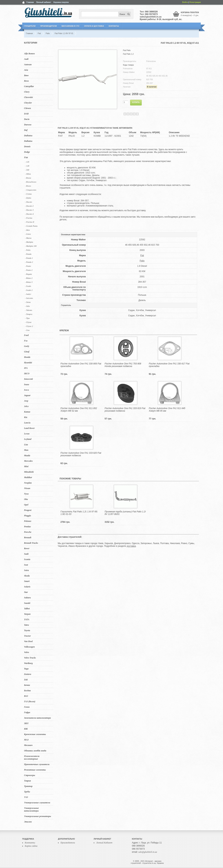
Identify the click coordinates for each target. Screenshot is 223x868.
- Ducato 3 (29, 210)
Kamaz (27, 412)
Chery (27, 92)
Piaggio (28, 516)
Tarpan (27, 614)
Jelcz (26, 406)
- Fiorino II (30, 222)
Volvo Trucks (30, 658)
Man (26, 450)
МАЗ (26, 740)
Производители (49, 26)
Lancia (27, 423)
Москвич (28, 745)
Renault (28, 537)
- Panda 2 (29, 262)
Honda (27, 357)
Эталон (28, 822)
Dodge (27, 152)
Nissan (27, 488)
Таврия (27, 781)
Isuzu (27, 384)
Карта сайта (31, 846)
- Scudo (28, 286)
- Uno (27, 330)
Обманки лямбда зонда (35, 751)
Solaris (27, 587)
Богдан (27, 691)
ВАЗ (26, 696)
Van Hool (28, 641)
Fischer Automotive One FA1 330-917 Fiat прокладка (169, 365)
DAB (26, 114)
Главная (30, 2)
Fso (26, 341)
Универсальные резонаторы (38, 816)
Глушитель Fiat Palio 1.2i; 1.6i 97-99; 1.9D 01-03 (79, 513)
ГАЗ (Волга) (30, 701)
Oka (26, 499)
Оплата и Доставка (94, 26)
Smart (27, 581)
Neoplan (28, 483)
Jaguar (27, 395)
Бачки (27, 685)
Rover (27, 548)
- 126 (27, 162)
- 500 (27, 170)
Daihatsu (28, 136)
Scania (27, 559)
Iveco (27, 390)
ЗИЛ (26, 723)
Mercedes (28, 461)
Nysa (26, 494)
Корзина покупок (61, 2)
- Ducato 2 (29, 206)
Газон (27, 707)
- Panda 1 (29, 258)
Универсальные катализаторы (31, 809)
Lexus (27, 434)
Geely (27, 346)
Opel (26, 505)
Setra (26, 570)
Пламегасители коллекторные (32, 757)
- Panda (28, 254)
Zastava (28, 674)
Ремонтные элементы (35, 770)
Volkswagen (29, 647)
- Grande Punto (31, 226)
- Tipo (27, 318)
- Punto (28, 266)
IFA (26, 368)
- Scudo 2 (29, 290)
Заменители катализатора (37, 718)
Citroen (27, 108)
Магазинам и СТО (70, 26)
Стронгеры (30, 775)
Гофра (27, 712)
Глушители (30, 26)
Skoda (27, 576)
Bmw (26, 75)
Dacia (27, 119)
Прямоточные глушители (37, 764)
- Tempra (29, 314)
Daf (26, 130)
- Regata (28, 274)
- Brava (28, 178)
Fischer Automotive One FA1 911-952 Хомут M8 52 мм (79, 410)
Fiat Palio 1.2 (128, 54)
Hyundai (28, 363)
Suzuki (27, 603)
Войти (185, 2)
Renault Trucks (31, 543)
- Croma (28, 194)
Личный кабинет (44, 2)
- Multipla (29, 242)
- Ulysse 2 (29, 326)
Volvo (27, 652)
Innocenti (28, 379)
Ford (26, 335)
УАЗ (26, 797)
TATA (27, 619)
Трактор (28, 786)
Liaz (26, 445)
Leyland (28, 439)
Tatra (26, 625)
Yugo (26, 669)
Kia (26, 417)
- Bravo (28, 186)
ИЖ (26, 729)
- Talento (29, 310)
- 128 (27, 166)
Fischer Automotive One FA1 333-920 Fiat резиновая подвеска (81, 454)
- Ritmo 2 (29, 278)
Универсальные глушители (37, 803)
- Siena (28, 302)
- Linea (28, 234)
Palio (142, 261)
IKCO (27, 374)
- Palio (28, 250)
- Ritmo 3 (29, 282)
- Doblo (28, 198)
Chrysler (28, 103)
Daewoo (28, 125)
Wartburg (28, 663)
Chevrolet (28, 97)
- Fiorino (29, 218)
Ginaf (27, 352)
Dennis (27, 146)
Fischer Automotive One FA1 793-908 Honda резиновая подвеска (123, 365)
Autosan (28, 64)
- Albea (28, 174)
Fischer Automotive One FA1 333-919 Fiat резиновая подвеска (125, 410)
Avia (26, 70)
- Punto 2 (29, 270)
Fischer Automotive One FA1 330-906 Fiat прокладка (81, 365)
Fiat (26, 157)
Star (26, 592)
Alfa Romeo (29, 54)
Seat (26, 565)
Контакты (114, 26)
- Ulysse (28, 322)
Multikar (28, 477)
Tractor (27, 636)
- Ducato (29, 202)
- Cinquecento (31, 190)
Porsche (28, 532)
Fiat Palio (127, 50)
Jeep (26, 401)
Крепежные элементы (35, 734)
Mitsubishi (29, 472)
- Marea (28, 238)
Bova (26, 81)
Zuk (26, 680)
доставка (131, 546)
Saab (26, 554)
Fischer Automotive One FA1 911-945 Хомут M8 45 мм (167, 410)
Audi (26, 59)
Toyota (27, 630)
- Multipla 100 (31, 246)
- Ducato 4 (29, 214)
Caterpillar (29, 86)
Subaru (27, 598)
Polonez (28, 521)
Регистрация (195, 2)
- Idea (27, 230)
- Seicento (29, 298)
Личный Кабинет (104, 843)
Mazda (27, 455)
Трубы (27, 792)
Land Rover (29, 428)
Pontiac (28, 527)
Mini (26, 466)
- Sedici (28, 294)
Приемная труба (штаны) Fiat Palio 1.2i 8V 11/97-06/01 (125, 513)
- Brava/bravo (31, 182)
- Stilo (27, 306)
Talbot (27, 609)
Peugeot (28, 510)
